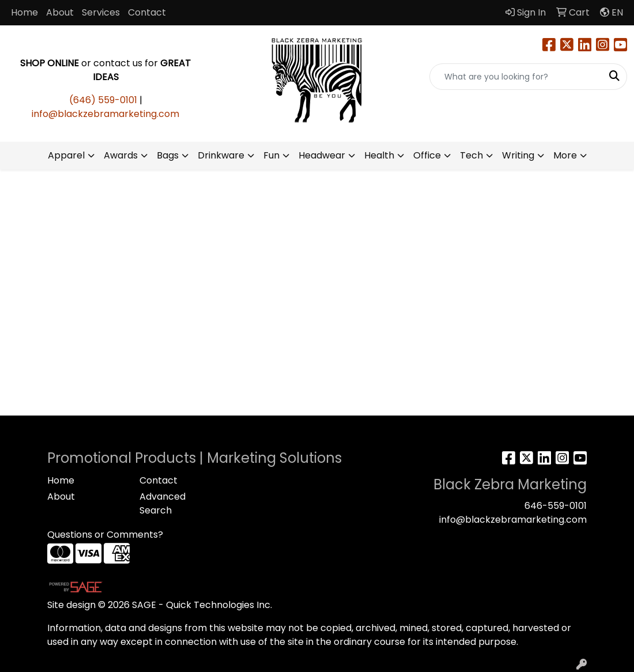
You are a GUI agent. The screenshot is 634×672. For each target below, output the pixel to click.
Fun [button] (271, 155)
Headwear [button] (322, 155)
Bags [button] (168, 155)
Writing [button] (518, 155)
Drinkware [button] (221, 155)
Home (24, 12)
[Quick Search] (516, 77)
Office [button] (427, 155)
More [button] (565, 155)
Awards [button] (121, 155)
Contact (147, 12)
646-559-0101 (556, 506)
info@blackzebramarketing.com (105, 114)
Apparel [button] (66, 155)
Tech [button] (471, 155)
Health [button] (379, 155)
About (60, 12)
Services (101, 12)
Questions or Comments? (105, 535)
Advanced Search (163, 503)
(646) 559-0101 (103, 100)
